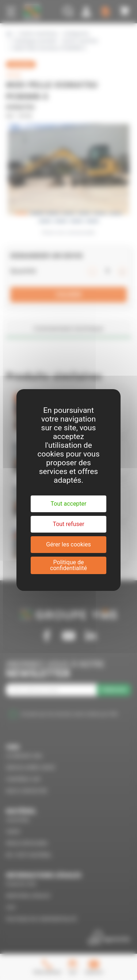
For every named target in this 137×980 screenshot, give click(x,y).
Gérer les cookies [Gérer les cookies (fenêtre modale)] (68, 544)
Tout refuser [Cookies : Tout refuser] (68, 524)
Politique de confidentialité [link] (68, 565)
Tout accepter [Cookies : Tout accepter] (69, 504)
